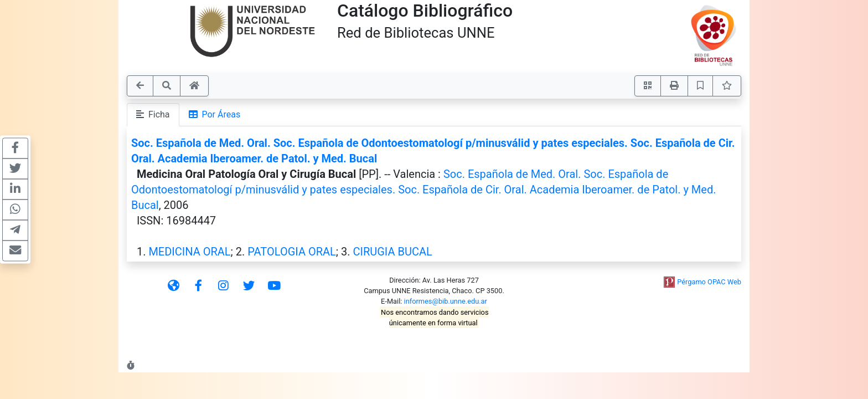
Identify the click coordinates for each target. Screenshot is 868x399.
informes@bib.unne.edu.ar (446, 301)
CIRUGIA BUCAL (392, 252)
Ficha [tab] (153, 114)
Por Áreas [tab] (215, 114)
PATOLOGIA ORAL (292, 252)
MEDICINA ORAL (189, 252)
